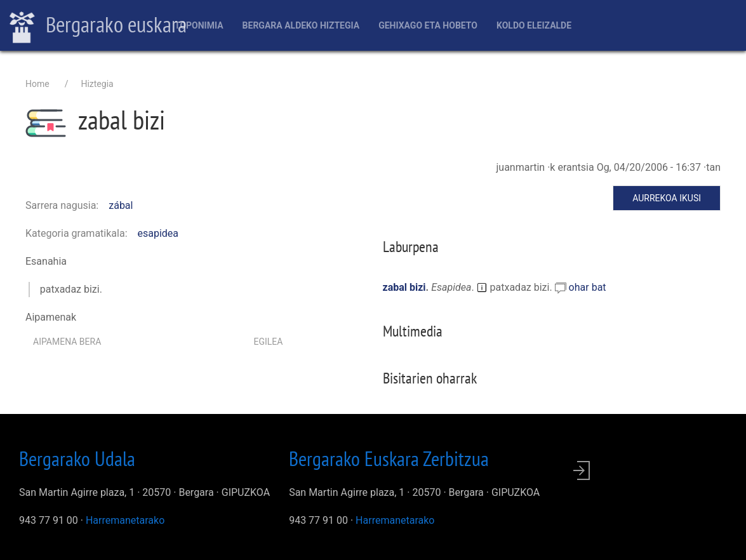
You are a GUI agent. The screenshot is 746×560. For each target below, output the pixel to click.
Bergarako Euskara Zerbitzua (389, 458)
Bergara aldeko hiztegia (301, 25)
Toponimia (199, 25)
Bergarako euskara (98, 26)
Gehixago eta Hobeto (428, 25)
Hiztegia (97, 84)
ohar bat (588, 287)
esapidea (158, 233)
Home (37, 84)
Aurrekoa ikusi (667, 198)
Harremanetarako (125, 520)
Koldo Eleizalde (534, 25)
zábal (121, 205)
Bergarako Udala (77, 458)
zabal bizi (404, 287)
